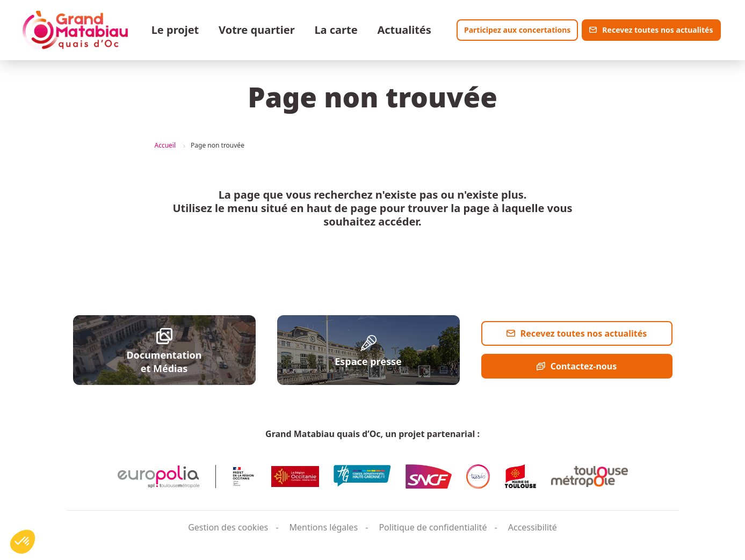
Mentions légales (324, 527)
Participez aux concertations (517, 30)
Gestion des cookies (228, 527)
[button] (23, 542)
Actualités (404, 30)
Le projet (175, 30)
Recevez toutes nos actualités (657, 30)
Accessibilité (533, 527)
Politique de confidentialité (433, 527)
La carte (336, 30)
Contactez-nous (584, 366)
